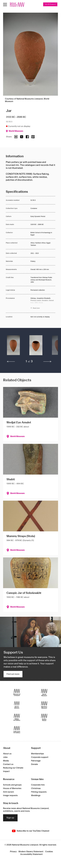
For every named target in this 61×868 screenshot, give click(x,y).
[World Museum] (44, 693)
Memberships (38, 754)
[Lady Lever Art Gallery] (17, 730)
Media (6, 761)
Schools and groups (12, 785)
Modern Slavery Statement (31, 852)
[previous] (11, 362)
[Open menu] (5, 5)
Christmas (36, 788)
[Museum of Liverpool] (17, 693)
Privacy (13, 852)
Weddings (36, 795)
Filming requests (39, 792)
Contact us (8, 764)
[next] (47, 362)
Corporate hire (38, 785)
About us (7, 754)
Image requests (10, 795)
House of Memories (12, 788)
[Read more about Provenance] (43, 303)
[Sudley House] (44, 717)
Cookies (49, 852)
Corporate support (40, 757)
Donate (34, 764)
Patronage (36, 761)
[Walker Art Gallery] (17, 717)
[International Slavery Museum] (17, 705)
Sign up (10, 818)
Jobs (5, 757)
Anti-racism (8, 792)
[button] (13, 346)
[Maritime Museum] (44, 705)
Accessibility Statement (31, 854)
